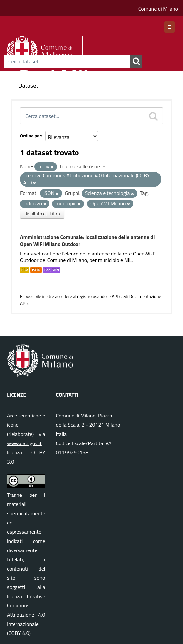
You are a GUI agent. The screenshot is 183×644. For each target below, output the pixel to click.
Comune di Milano (158, 9)
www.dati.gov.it (24, 443)
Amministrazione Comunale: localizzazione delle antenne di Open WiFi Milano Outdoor (87, 241)
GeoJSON (52, 270)
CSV (25, 270)
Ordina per (31, 135)
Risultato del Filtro (42, 214)
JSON (36, 270)
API (115, 296)
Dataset (28, 85)
